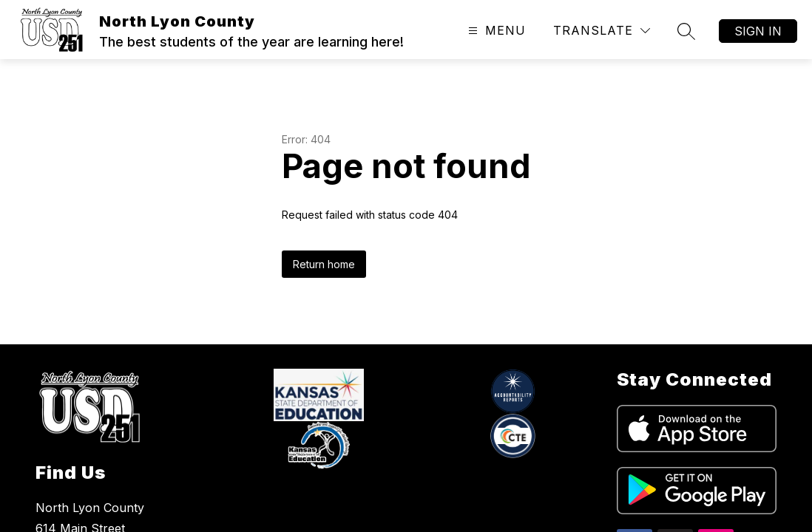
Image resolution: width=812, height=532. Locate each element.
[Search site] (686, 31)
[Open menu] (495, 31)
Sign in (758, 31)
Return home (324, 264)
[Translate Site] (602, 31)
